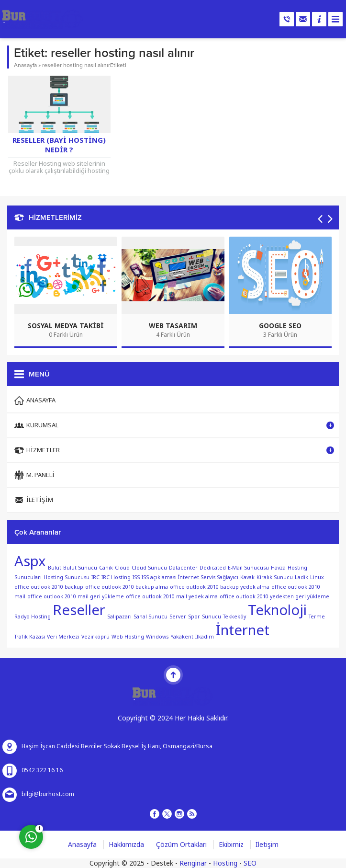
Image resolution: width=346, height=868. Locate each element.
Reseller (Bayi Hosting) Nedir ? (59, 145)
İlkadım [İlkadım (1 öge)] (205, 637)
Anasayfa (25, 65)
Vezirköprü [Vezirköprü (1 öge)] (95, 637)
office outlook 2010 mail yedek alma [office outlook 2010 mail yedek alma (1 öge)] (172, 597)
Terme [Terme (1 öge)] (317, 617)
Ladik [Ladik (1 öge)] (301, 577)
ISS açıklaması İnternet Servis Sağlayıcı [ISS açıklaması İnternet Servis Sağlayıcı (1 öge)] (190, 577)
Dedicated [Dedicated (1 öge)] (213, 568)
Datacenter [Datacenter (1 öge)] (183, 568)
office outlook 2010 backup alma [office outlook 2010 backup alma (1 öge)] (127, 587)
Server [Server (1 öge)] (178, 617)
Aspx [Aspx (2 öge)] (30, 561)
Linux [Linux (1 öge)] (317, 577)
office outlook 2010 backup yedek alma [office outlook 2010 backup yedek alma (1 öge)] (220, 587)
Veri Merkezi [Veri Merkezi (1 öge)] (63, 637)
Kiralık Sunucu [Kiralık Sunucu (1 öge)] (275, 577)
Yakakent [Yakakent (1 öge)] (182, 637)
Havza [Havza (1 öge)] (278, 568)
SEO (250, 863)
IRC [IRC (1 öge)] (95, 577)
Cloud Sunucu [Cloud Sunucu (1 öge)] (149, 568)
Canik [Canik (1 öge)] (106, 568)
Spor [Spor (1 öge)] (194, 617)
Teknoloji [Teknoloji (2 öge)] (277, 610)
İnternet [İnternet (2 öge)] (243, 630)
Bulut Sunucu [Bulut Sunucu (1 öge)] (80, 568)
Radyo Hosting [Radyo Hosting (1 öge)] (33, 617)
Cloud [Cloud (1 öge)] (122, 568)
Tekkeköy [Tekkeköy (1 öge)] (234, 617)
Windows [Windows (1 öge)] (157, 637)
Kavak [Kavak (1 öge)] (247, 577)
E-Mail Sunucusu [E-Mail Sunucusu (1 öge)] (248, 568)
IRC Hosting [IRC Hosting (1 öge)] (116, 577)
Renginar (193, 863)
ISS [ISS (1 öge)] (136, 577)
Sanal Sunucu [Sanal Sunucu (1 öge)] (151, 617)
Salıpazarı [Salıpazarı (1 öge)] (119, 617)
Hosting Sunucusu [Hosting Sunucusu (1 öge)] (67, 577)
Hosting (225, 863)
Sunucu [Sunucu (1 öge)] (212, 617)
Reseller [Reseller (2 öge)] (79, 610)
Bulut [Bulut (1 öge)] (55, 568)
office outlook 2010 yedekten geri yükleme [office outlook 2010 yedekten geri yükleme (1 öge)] (274, 597)
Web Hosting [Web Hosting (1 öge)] (128, 637)
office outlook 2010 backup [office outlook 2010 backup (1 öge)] (49, 587)
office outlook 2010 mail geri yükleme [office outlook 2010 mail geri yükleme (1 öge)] (76, 597)
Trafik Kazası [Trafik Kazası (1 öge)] (30, 637)
